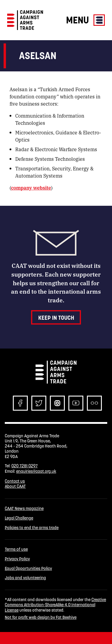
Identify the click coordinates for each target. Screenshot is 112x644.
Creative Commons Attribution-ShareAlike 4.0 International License (55, 605)
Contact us (15, 481)
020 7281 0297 (24, 466)
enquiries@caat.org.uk (36, 471)
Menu (85, 20)
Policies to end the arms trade (32, 528)
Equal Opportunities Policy (28, 569)
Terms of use (16, 549)
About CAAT (15, 486)
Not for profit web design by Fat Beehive (41, 617)
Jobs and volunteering (25, 578)
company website (31, 188)
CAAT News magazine (24, 509)
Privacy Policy (17, 559)
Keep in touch (56, 318)
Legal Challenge (19, 518)
